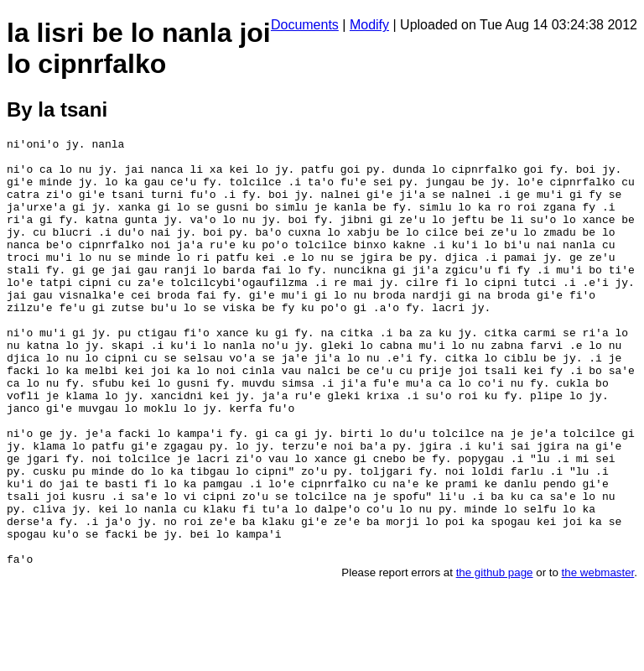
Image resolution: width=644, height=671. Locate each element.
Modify (369, 25)
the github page (495, 658)
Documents (305, 25)
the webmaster (598, 658)
